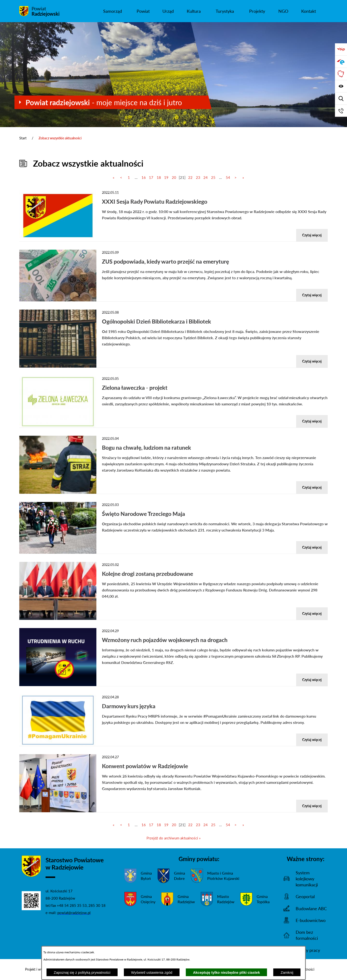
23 (198, 177)
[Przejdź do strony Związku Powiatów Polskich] (341, 74)
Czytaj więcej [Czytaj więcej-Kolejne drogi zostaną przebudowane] (312, 613)
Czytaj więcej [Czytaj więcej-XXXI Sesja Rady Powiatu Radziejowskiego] (312, 235)
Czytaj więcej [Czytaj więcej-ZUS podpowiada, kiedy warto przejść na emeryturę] (312, 295)
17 (151, 177)
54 (228, 177)
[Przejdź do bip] (341, 49)
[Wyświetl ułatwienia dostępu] (341, 86)
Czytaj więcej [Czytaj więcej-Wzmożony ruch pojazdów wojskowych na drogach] (312, 680)
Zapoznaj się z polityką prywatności (82, 972)
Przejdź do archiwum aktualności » (173, 838)
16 (144, 177)
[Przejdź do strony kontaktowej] (341, 111)
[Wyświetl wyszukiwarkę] (341, 98)
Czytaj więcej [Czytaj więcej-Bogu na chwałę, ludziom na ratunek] (312, 487)
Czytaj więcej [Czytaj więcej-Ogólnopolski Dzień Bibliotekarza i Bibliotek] (312, 361)
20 (174, 177)
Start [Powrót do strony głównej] (23, 138)
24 (206, 177)
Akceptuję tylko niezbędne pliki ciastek (227, 972)
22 (190, 177)
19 (166, 177)
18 (159, 177)
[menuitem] (112, 11)
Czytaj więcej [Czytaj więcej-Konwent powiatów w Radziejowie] (312, 806)
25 (213, 177)
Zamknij (287, 972)
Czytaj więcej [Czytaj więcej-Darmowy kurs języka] (312, 740)
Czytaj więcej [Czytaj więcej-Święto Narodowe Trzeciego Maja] (312, 547)
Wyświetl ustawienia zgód (152, 972)
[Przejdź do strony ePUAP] (341, 62)
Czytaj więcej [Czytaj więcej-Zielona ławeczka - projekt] (312, 421)
